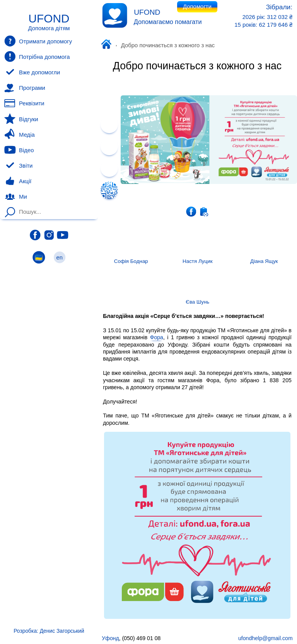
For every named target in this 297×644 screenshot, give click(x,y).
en (60, 257)
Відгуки (21, 119)
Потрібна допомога (37, 57)
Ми (15, 197)
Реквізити (24, 103)
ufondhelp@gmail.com (265, 638)
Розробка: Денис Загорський (49, 631)
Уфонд (108, 45)
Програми (25, 88)
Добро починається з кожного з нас (197, 66)
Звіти (18, 166)
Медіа (19, 134)
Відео (19, 150)
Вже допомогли (32, 72)
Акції (18, 181)
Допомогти (197, 7)
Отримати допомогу (38, 41)
